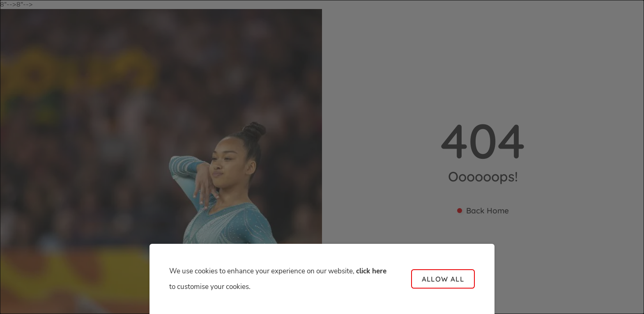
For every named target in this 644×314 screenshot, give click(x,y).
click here (371, 271)
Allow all (443, 279)
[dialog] (322, 157)
